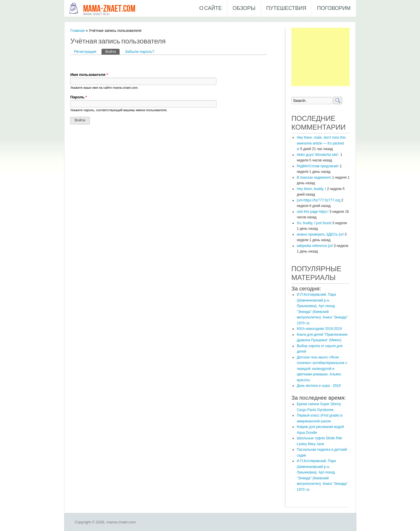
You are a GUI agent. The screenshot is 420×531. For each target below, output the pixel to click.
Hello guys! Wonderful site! (318, 155)
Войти (112, 51)
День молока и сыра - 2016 (318, 386)
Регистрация (85, 52)
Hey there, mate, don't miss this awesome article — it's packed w (321, 143)
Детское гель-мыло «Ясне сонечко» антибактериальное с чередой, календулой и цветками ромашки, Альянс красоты (322, 369)
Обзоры (244, 8)
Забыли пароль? (139, 52)
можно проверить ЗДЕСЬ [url (320, 234)
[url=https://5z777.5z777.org (318, 200)
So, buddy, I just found (314, 223)
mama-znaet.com (109, 9)
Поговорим (334, 8)
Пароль (79, 97)
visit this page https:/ (313, 212)
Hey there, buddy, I (311, 189)
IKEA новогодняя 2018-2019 (319, 329)
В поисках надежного (314, 177)
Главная (77, 31)
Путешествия (286, 8)
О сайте (211, 8)
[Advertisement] (321, 57)
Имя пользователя (89, 75)
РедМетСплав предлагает (318, 166)
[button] (75, 63)
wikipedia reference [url (315, 246)
